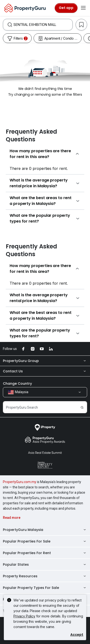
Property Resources (45, 576)
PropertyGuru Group (45, 361)
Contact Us (45, 371)
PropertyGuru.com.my (20, 482)
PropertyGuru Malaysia (45, 530)
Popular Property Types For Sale (45, 588)
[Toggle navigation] (83, 8)
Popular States (45, 564)
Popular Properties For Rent (45, 553)
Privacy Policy (24, 616)
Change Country (17, 384)
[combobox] (43, 25)
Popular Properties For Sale (45, 541)
